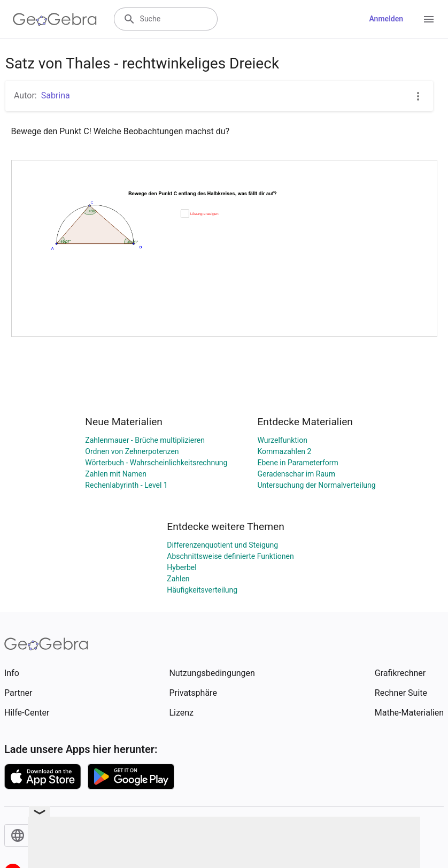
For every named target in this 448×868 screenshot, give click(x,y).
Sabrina (56, 95)
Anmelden (386, 19)
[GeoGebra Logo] (55, 19)
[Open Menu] (429, 19)
